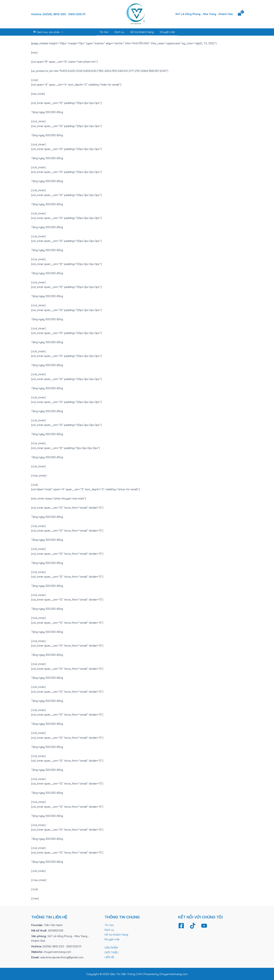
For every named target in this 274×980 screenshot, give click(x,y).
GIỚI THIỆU (112, 952)
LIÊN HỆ (109, 956)
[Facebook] (181, 925)
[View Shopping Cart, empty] (240, 14)
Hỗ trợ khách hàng (142, 32)
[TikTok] (193, 925)
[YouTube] (204, 925)
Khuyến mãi (167, 32)
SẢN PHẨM (111, 947)
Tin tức (105, 32)
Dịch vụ (120, 32)
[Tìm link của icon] (241, 32)
